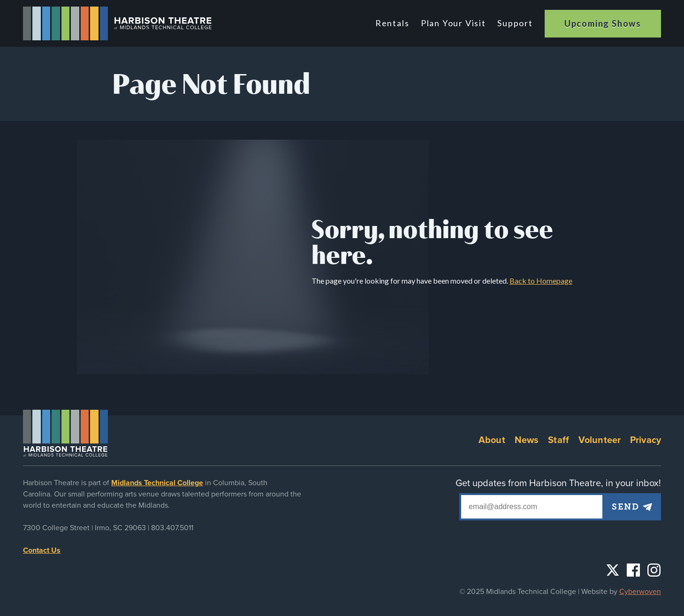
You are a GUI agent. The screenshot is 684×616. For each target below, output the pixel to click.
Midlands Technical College (157, 483)
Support (515, 23)
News (527, 440)
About (492, 440)
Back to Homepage (541, 281)
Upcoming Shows (603, 23)
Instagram (654, 570)
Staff (559, 440)
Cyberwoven (640, 592)
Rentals (394, 23)
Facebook (633, 570)
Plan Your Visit (454, 23)
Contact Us (42, 550)
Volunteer (600, 440)
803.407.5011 (172, 528)
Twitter (613, 570)
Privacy (646, 440)
